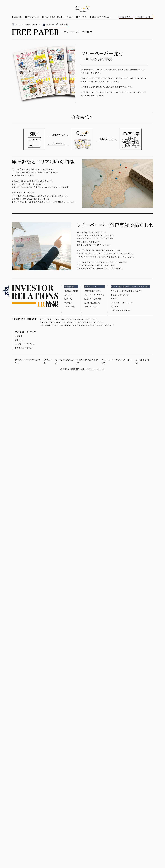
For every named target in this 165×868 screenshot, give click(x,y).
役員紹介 (68, 303)
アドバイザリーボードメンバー (123, 303)
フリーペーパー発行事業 (94, 295)
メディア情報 (70, 307)
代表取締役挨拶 (71, 291)
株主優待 (115, 307)
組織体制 (68, 299)
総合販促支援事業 (92, 303)
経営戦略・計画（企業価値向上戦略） (126, 291)
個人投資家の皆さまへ (102, 17)
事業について (33, 17)
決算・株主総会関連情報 (121, 311)
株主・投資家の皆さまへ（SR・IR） (59, 17)
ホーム (19, 24)
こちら (79, 322)
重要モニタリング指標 (120, 295)
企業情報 (18, 17)
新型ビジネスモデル (93, 291)
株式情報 (82, 17)
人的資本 (115, 299)
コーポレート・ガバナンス (25, 344)
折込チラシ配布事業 (93, 299)
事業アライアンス (91, 307)
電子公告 (19, 340)
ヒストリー (69, 295)
